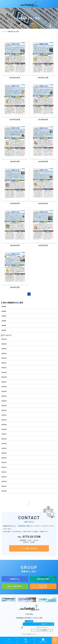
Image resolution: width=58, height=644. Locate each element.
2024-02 (4, 458)
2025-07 (4, 382)
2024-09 (4, 425)
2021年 (4, 330)
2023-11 (4, 472)
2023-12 (4, 467)
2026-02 (4, 349)
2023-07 (4, 486)
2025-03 (4, 401)
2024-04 (4, 448)
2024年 (4, 316)
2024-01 (4, 463)
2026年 (4, 307)
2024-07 (4, 434)
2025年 (4, 311)
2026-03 (4, 344)
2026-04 (4, 339)
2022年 (4, 325)
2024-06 (4, 439)
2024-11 (4, 415)
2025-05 (4, 391)
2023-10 (4, 477)
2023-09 (4, 481)
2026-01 (4, 353)
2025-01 (4, 410)
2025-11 (4, 363)
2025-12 (4, 358)
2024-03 (4, 453)
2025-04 (4, 396)
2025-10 (4, 368)
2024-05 (4, 444)
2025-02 (4, 406)
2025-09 (4, 372)
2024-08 (4, 429)
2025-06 (4, 387)
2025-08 (4, 377)
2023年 (4, 321)
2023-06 (4, 491)
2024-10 (4, 420)
